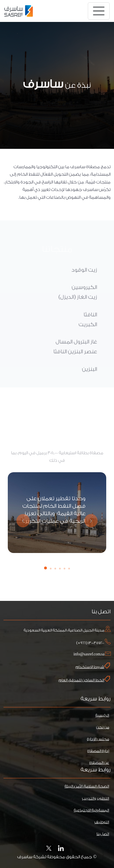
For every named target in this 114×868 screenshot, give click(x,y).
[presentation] (22, 521)
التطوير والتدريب (96, 798)
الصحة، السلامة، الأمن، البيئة (87, 786)
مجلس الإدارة (98, 739)
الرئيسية (102, 715)
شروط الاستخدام (93, 666)
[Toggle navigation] (99, 11)
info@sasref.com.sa (89, 654)
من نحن (103, 727)
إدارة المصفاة (98, 751)
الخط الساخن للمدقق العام (84, 679)
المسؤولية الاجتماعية (91, 810)
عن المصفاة (99, 763)
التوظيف (102, 822)
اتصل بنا (103, 834)
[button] (45, 568)
